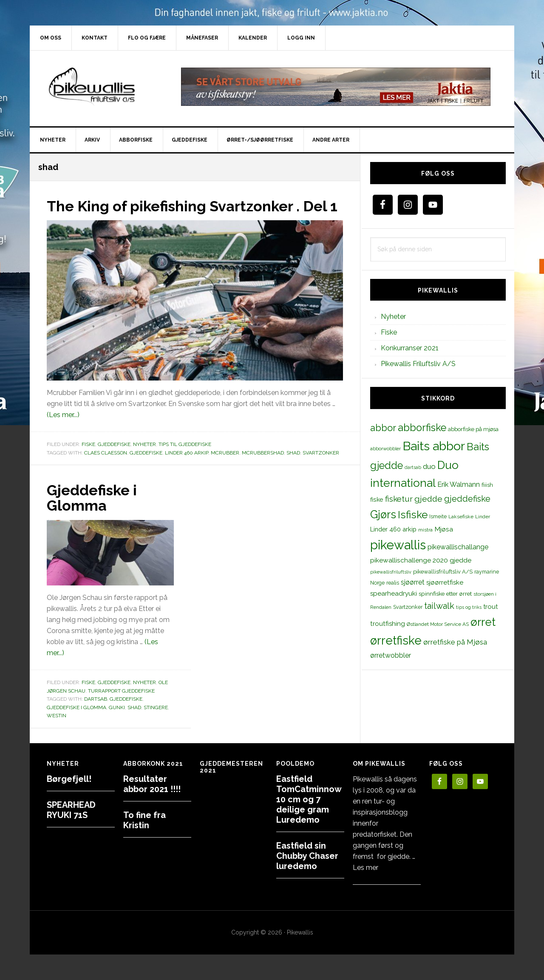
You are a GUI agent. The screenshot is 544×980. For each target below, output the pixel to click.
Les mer (365, 868)
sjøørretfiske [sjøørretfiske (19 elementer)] (445, 582)
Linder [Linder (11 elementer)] (483, 517)
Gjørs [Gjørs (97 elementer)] (383, 514)
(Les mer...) (63, 430)
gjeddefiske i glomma (76, 722)
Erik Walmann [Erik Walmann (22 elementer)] (459, 484)
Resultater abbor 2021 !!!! (152, 784)
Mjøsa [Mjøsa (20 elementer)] (444, 529)
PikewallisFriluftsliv (102, 87)
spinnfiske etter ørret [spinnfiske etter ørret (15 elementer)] (445, 594)
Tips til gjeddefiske (185, 460)
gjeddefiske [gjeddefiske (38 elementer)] (467, 499)
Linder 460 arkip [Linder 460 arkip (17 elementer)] (393, 529)
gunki (117, 722)
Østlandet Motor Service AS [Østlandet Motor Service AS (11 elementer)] (438, 624)
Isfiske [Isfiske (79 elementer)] (413, 515)
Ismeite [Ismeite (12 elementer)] (438, 516)
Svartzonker (321, 468)
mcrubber (225, 468)
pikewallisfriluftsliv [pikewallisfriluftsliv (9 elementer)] (391, 572)
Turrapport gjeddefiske (121, 706)
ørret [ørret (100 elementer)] (483, 622)
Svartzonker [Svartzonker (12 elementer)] (408, 607)
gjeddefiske (146, 468)
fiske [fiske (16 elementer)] (377, 500)
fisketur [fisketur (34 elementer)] (399, 499)
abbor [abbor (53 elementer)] (383, 428)
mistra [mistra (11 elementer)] (425, 530)
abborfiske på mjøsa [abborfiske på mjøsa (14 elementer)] (473, 429)
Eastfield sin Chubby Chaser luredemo (307, 856)
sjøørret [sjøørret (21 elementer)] (413, 582)
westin (57, 730)
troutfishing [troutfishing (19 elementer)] (388, 624)
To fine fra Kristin (144, 820)
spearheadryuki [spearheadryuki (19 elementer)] (394, 594)
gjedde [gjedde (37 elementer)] (428, 499)
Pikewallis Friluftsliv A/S (418, 364)
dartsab (96, 714)
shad (293, 468)
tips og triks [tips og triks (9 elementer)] (469, 607)
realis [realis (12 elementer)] (393, 583)
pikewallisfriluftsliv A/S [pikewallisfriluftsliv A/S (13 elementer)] (443, 572)
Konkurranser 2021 (410, 348)
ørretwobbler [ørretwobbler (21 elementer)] (391, 655)
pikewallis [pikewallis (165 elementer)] (398, 545)
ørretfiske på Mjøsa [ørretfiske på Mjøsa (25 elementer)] (455, 642)
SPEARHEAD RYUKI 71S (71, 810)
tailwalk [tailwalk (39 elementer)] (439, 606)
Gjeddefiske (114, 460)
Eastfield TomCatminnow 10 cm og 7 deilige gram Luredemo (309, 799)
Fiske (88, 460)
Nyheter (144, 460)
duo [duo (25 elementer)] (429, 466)
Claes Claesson (106, 468)
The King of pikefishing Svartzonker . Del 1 (194, 213)
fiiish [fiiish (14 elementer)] (487, 485)
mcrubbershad (263, 468)
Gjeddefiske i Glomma (94, 513)
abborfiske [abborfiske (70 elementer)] (422, 428)
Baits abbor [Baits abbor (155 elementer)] (434, 446)
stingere (156, 722)
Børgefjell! (69, 779)
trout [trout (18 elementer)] (490, 606)
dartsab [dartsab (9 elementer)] (413, 467)
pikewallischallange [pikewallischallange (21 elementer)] (458, 547)
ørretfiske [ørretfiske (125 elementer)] (396, 640)
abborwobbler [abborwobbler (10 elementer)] (385, 449)
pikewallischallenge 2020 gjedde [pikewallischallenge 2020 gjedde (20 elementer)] (421, 560)
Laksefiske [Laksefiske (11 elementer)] (461, 517)
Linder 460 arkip (187, 468)
